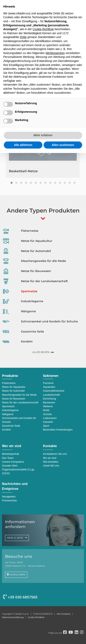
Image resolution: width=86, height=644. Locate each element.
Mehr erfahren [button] (43, 135)
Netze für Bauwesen (14, 399)
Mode (46, 410)
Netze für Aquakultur (14, 387)
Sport (46, 426)
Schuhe (47, 414)
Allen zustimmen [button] (63, 145)
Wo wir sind (50, 458)
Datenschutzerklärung (13, 617)
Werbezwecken (55, 53)
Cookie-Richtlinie (36, 617)
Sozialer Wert (10, 466)
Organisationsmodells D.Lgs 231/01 (18, 471)
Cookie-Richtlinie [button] (43, 29)
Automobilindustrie (54, 391)
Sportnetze (8, 406)
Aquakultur (49, 387)
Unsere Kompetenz (13, 462)
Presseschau (9, 500)
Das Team (8, 458)
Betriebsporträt (10, 454)
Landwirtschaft (51, 395)
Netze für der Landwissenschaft (20, 402)
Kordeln (6, 430)
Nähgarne (8, 414)
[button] (12, 183)
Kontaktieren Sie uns (55, 454)
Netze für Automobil (13, 391)
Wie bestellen (51, 462)
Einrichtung (49, 399)
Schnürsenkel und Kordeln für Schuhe (19, 420)
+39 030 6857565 (20, 597)
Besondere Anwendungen (58, 430)
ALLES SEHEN (41, 352)
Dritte (23, 37)
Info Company (64, 614)
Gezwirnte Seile (11, 426)
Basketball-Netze (23, 171)
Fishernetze (9, 383)
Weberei (48, 406)
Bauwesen (49, 402)
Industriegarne (10, 410)
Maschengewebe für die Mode (19, 395)
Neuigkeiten (9, 497)
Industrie (48, 422)
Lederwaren (50, 418)
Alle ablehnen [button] (23, 145)
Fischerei (48, 383)
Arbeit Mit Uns (51, 466)
